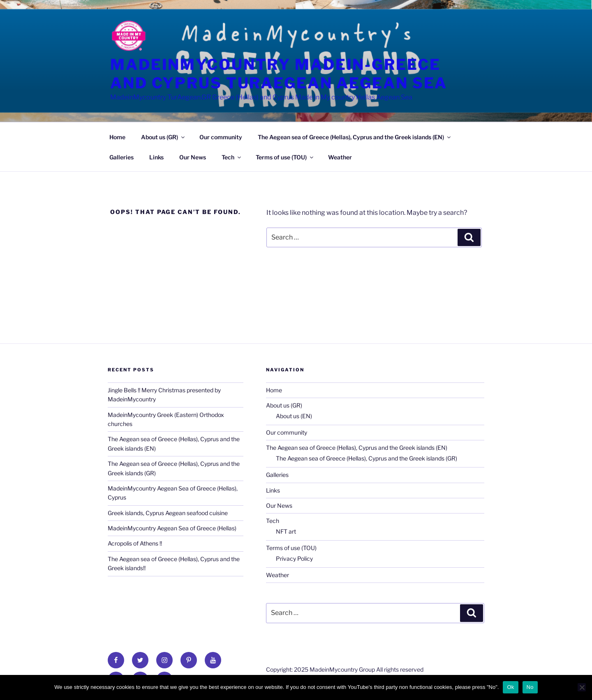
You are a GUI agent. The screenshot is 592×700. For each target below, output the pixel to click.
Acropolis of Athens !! (135, 543)
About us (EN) (294, 416)
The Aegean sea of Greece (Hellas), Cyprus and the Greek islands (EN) (355, 137)
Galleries (121, 157)
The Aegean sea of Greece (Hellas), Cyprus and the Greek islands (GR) (367, 458)
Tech (232, 157)
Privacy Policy (294, 558)
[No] (582, 687)
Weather (340, 157)
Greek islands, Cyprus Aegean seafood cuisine (168, 513)
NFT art (286, 531)
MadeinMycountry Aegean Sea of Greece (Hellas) (172, 528)
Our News (193, 157)
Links (156, 157)
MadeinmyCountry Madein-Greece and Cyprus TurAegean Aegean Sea (279, 74)
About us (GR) (163, 137)
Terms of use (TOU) (285, 157)
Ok (510, 687)
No (530, 687)
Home (117, 137)
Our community (221, 137)
